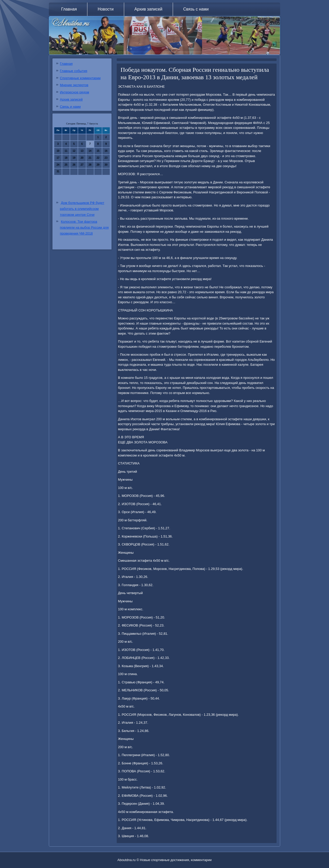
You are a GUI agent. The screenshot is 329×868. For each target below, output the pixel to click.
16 (106, 151)
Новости (106, 9)
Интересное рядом (75, 92)
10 (58, 151)
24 (58, 165)
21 (90, 158)
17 (58, 158)
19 (74, 158)
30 (106, 165)
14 (90, 151)
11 (66, 151)
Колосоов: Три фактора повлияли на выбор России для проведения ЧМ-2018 (84, 227)
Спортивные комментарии (80, 78)
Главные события (74, 71)
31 (58, 171)
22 (98, 158)
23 (106, 158)
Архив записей (148, 9)
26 (74, 165)
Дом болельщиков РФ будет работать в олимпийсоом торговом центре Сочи (82, 209)
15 (98, 151)
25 (66, 165)
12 (74, 151)
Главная (69, 9)
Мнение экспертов (74, 85)
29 (98, 165)
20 (82, 158)
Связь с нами (196, 9)
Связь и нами (70, 107)
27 (82, 165)
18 (66, 158)
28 (90, 165)
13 (82, 151)
